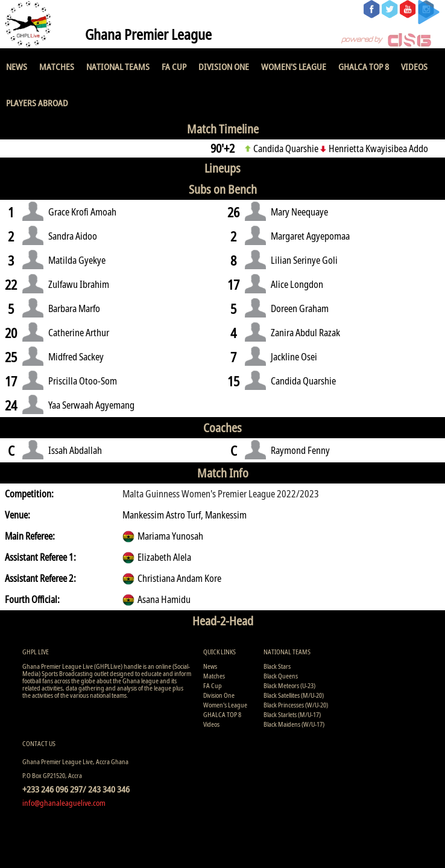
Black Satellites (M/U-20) (294, 695)
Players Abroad (37, 103)
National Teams (118, 66)
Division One (224, 66)
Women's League (294, 66)
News (17, 66)
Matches (57, 66)
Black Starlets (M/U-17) (292, 714)
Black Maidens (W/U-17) (294, 724)
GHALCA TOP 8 (364, 66)
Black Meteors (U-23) (289, 685)
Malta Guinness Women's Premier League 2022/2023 (221, 494)
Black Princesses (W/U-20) (296, 705)
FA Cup (174, 66)
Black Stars (277, 666)
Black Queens (281, 676)
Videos (414, 66)
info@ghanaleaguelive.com (64, 803)
